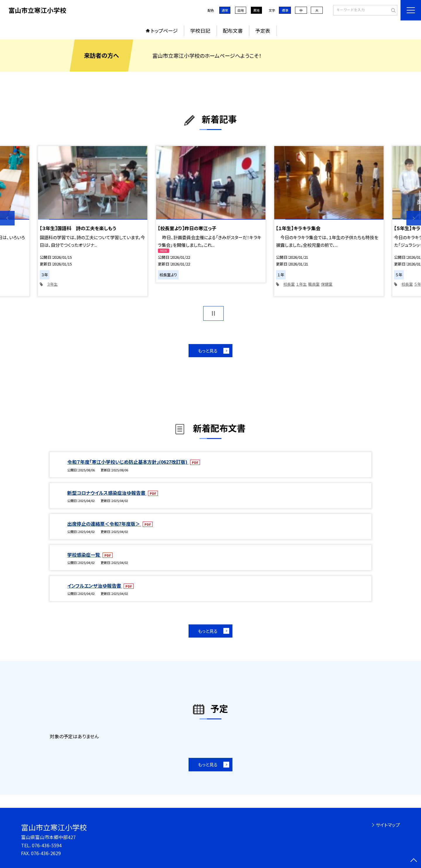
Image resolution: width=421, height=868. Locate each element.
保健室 (327, 284)
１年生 (301, 284)
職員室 (314, 284)
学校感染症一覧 (84, 555)
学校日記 (200, 31)
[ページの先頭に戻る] (414, 861)
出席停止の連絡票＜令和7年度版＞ (104, 524)
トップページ (164, 31)
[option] (93, 221)
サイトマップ (388, 825)
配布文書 (233, 31)
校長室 (289, 284)
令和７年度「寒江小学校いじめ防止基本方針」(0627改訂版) (128, 462)
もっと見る (208, 351)
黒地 (256, 10)
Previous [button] (7, 218)
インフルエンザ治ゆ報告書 (95, 586)
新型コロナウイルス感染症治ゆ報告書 (107, 493)
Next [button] (414, 218)
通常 (225, 10)
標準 (285, 10)
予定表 (263, 31)
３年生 (52, 284)
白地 (241, 10)
